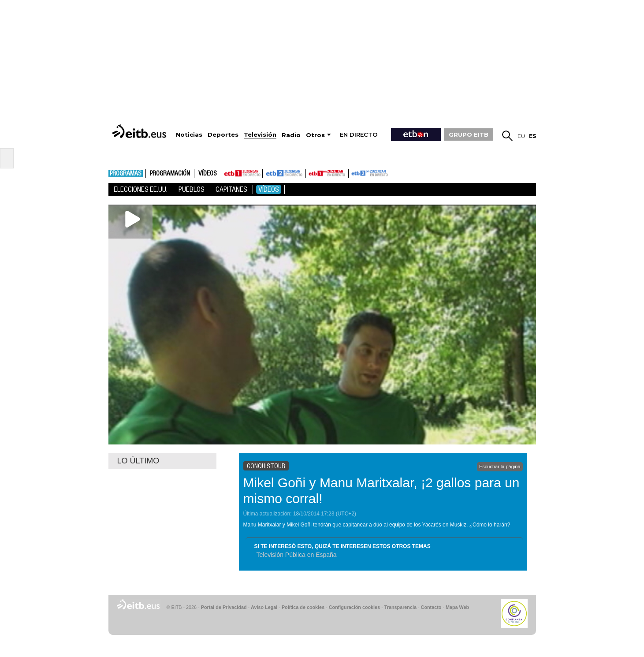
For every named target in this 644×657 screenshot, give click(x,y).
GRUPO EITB (469, 134)
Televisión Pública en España (297, 555)
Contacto (431, 607)
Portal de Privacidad (224, 607)
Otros (315, 135)
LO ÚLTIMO (138, 461)
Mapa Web (457, 607)
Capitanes (231, 189)
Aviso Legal (264, 607)
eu (521, 136)
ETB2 (284, 173)
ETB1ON (310, 172)
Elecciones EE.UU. (141, 189)
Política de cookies (303, 607)
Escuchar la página (500, 467)
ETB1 (242, 173)
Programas (126, 174)
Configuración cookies (354, 607)
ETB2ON (353, 172)
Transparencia (400, 607)
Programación (170, 174)
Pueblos (192, 189)
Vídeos (208, 174)
